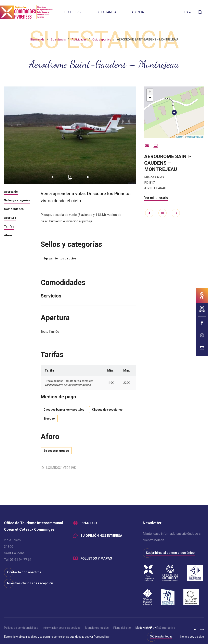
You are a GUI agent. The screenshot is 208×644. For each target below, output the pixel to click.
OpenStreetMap (195, 137)
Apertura (10, 218)
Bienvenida (37, 40)
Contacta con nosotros (24, 572)
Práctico (89, 523)
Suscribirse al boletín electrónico (170, 553)
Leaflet (180, 137)
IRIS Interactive (166, 628)
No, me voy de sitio (192, 637)
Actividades (79, 40)
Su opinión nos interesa (101, 536)
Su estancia (106, 12)
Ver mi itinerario (156, 198)
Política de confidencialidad (21, 628)
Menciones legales (97, 628)
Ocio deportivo (102, 40)
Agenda (138, 12)
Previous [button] (55, 177)
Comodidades (14, 209)
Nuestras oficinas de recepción (30, 583)
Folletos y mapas (96, 559)
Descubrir (73, 12)
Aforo (8, 236)
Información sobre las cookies (62, 628)
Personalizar (102, 637)
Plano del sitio (122, 628)
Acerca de (11, 192)
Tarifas (9, 227)
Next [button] (85, 177)
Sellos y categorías (17, 201)
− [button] (150, 98)
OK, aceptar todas (161, 637)
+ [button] (150, 92)
